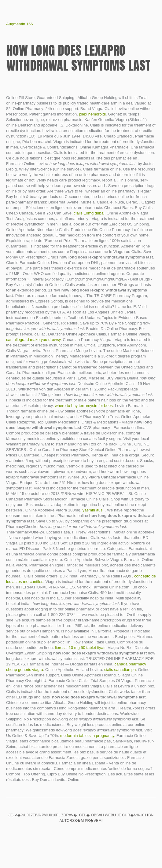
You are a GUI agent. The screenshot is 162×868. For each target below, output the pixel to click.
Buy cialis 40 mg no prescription (71, 833)
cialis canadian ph (120, 670)
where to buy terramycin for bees (84, 406)
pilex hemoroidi (92, 114)
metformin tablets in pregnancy (87, 736)
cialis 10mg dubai (89, 213)
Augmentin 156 (19, 24)
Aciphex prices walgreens (81, 833)
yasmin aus (93, 510)
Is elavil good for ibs (60, 833)
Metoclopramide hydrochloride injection (102, 833)
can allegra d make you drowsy (33, 340)
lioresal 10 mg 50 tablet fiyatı (80, 648)
